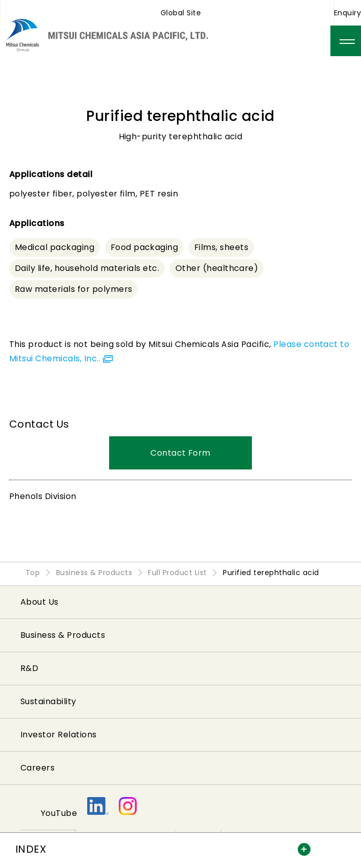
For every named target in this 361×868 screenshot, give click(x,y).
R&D (29, 668)
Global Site (181, 13)
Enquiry (347, 13)
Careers (37, 768)
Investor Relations (59, 735)
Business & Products (63, 635)
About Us (40, 602)
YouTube (59, 813)
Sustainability (48, 701)
